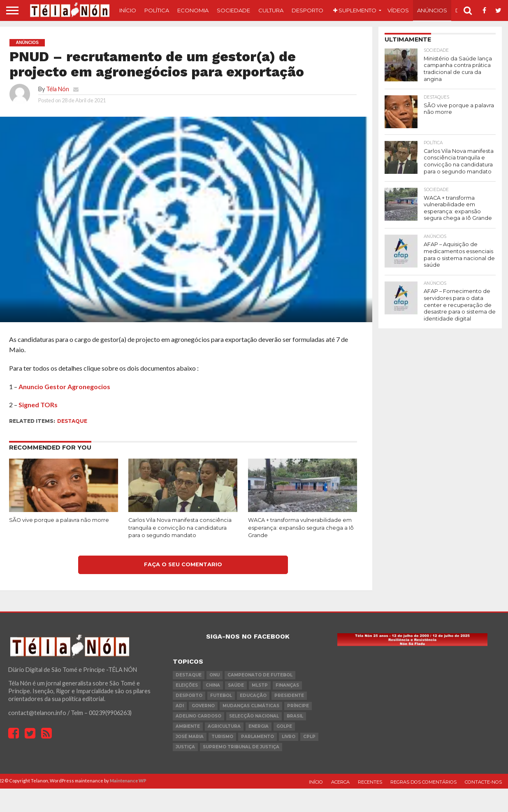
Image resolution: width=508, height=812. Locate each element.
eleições (187, 685)
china (213, 685)
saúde (236, 685)
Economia (193, 10)
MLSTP (260, 685)
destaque (72, 421)
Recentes (370, 782)
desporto (189, 696)
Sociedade (233, 10)
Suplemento (355, 10)
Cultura (271, 10)
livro (289, 737)
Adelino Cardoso (198, 716)
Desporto (307, 10)
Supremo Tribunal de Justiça (241, 747)
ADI (180, 706)
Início (128, 10)
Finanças (287, 685)
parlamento (257, 737)
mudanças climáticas (251, 706)
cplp (309, 737)
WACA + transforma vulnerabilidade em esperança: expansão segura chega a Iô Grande (301, 528)
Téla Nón (58, 89)
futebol (221, 696)
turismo (222, 737)
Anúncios (432, 10)
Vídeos (398, 10)
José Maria (190, 737)
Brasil (295, 716)
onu (215, 675)
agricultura (224, 726)
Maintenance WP (128, 781)
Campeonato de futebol (260, 675)
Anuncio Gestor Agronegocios (64, 386)
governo (203, 706)
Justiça (185, 747)
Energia (259, 726)
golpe (284, 726)
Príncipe (298, 706)
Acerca (340, 782)
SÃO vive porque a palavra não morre (59, 520)
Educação (253, 696)
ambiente (188, 726)
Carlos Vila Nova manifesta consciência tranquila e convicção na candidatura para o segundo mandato (180, 528)
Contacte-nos (483, 782)
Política (157, 10)
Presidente (289, 696)
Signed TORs (38, 405)
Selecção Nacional (254, 716)
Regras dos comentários (423, 782)
